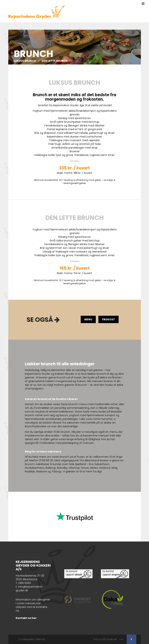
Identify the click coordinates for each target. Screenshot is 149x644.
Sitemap (40, 639)
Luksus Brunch (25, 61)
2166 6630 (25, 583)
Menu (88, 319)
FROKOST (108, 319)
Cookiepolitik (27, 639)
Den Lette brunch (55, 61)
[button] (143, 4)
